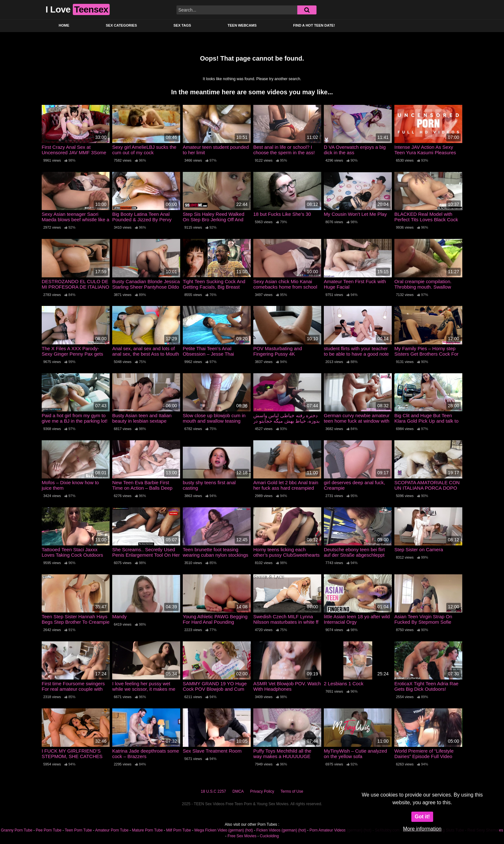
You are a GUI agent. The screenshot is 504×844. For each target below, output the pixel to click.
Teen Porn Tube (78, 830)
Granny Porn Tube (17, 830)
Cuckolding (269, 836)
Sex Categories (121, 25)
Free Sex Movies (242, 836)
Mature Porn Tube (147, 830)
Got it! (422, 817)
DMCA (238, 791)
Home (64, 25)
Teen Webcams (242, 25)
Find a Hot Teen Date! (314, 25)
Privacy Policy (262, 791)
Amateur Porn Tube (112, 830)
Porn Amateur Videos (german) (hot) (340, 830)
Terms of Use (292, 791)
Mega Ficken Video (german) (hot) (224, 830)
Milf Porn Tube (178, 830)
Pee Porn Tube (49, 830)
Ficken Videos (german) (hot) (281, 830)
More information (422, 829)
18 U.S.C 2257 (213, 791)
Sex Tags (182, 25)
